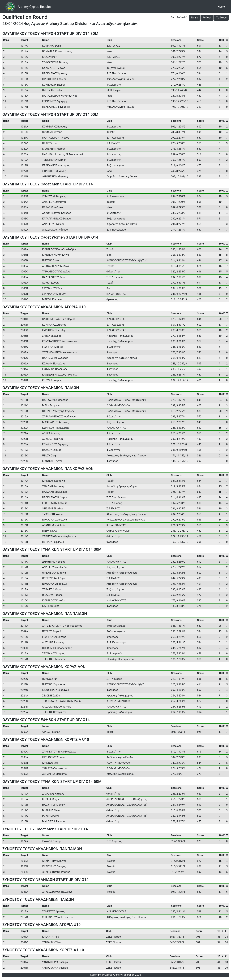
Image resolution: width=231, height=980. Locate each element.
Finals (194, 18)
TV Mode (221, 18)
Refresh (207, 18)
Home (222, 6)
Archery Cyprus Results (34, 7)
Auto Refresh (178, 17)
